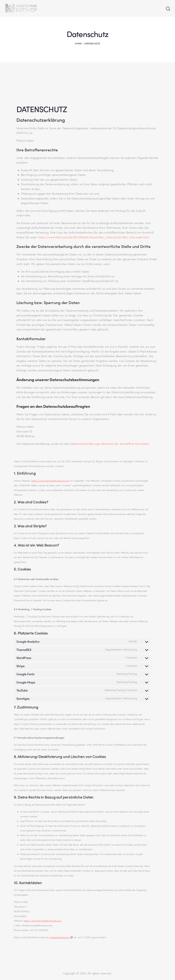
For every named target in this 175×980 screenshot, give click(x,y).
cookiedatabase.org (60, 937)
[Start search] (168, 9)
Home (78, 43)
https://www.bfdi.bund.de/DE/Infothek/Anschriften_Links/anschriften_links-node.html (93, 237)
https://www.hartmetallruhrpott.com (50, 481)
